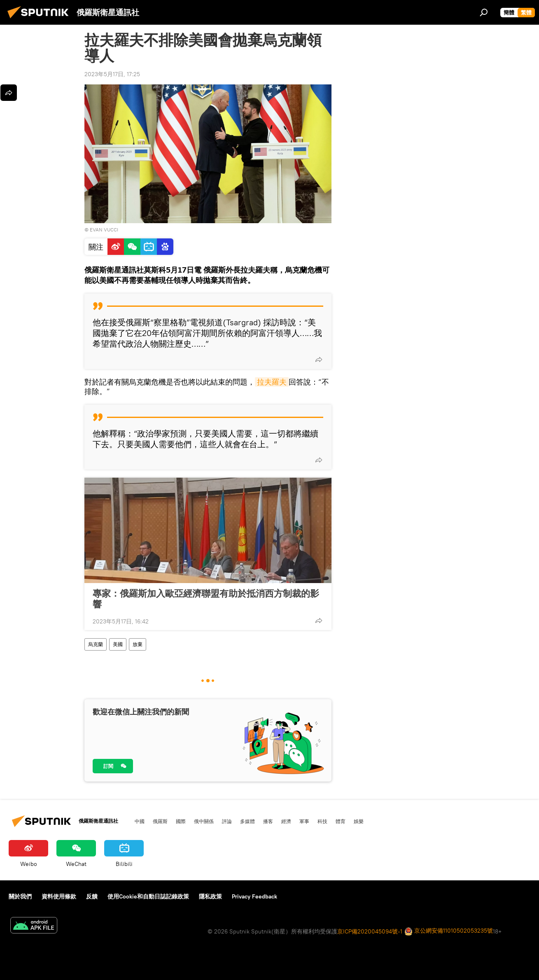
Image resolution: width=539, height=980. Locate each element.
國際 (181, 821)
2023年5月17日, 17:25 (112, 74)
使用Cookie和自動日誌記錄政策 (148, 896)
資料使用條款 (59, 896)
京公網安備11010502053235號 (449, 931)
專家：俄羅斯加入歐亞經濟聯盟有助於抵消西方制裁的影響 (206, 599)
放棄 (138, 644)
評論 (227, 821)
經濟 (286, 821)
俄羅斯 (160, 821)
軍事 (304, 821)
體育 (341, 821)
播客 (268, 821)
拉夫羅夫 (272, 382)
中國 (140, 821)
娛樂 (359, 821)
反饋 (92, 896)
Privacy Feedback (254, 896)
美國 (118, 644)
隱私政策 (210, 896)
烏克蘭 (96, 644)
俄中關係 (204, 821)
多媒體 (247, 821)
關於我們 (20, 896)
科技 (322, 821)
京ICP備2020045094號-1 (370, 931)
